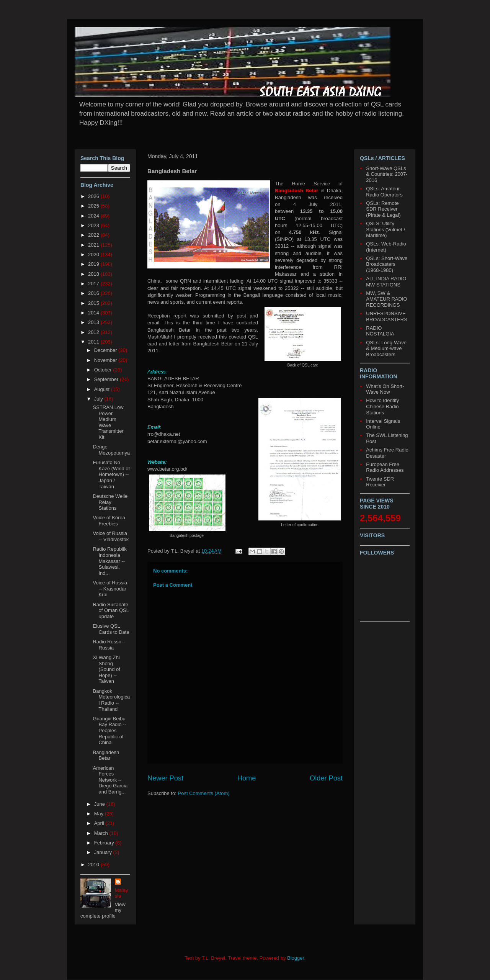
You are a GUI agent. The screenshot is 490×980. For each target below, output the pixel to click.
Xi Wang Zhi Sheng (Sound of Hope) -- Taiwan (106, 669)
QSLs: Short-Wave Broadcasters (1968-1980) (387, 264)
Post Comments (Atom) (204, 793)
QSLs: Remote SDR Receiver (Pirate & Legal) (383, 209)
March (102, 833)
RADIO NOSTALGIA (380, 331)
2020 (94, 254)
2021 (94, 245)
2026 (94, 196)
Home (247, 778)
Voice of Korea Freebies (109, 521)
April (100, 823)
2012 (94, 332)
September (107, 379)
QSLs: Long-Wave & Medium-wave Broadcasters (386, 348)
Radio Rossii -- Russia (109, 645)
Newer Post (165, 778)
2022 (94, 235)
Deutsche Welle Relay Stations (110, 502)
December (106, 350)
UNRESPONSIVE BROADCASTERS (387, 317)
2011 (94, 342)
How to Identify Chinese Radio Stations (382, 406)
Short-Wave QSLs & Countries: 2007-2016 (387, 174)
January (104, 852)
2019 (94, 264)
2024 (94, 216)
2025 (94, 206)
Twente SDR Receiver (380, 482)
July (99, 399)
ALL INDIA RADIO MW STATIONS (386, 282)
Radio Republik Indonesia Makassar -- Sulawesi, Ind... (109, 561)
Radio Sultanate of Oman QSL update (111, 610)
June (100, 804)
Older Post (326, 778)
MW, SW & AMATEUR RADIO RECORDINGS (386, 299)
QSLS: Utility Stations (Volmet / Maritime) (385, 229)
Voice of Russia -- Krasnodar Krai (110, 589)
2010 (94, 865)
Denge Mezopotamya (111, 450)
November (106, 360)
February (105, 843)
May (100, 814)
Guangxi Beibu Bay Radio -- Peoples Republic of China (109, 731)
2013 (94, 322)
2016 (94, 293)
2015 (94, 303)
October (104, 370)
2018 (94, 274)
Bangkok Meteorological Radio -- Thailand (111, 700)
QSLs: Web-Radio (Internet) (386, 247)
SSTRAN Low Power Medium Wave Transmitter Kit (108, 422)
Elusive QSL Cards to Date (111, 629)
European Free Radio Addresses (385, 467)
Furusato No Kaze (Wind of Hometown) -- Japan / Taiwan (111, 474)
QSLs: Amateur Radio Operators (384, 192)
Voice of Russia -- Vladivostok (111, 536)
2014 (94, 313)
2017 (94, 284)
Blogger (296, 958)
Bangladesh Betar (106, 755)
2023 (94, 225)
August (103, 389)
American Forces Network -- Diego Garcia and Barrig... (110, 780)
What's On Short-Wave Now (385, 389)
